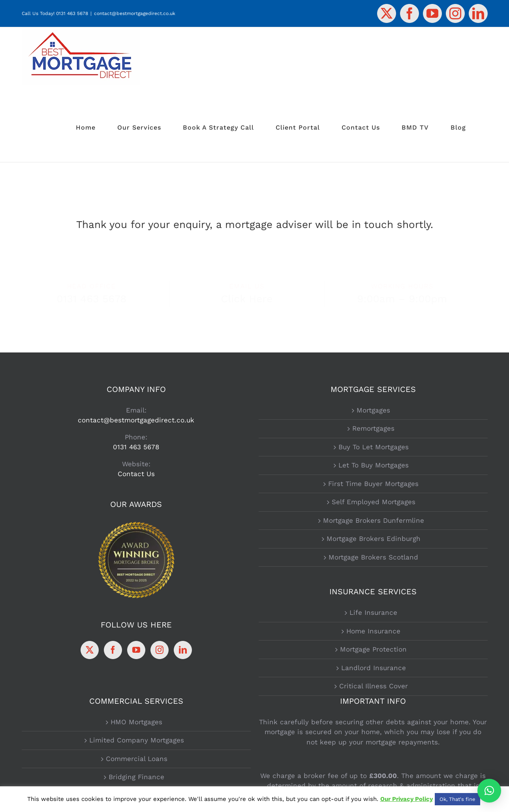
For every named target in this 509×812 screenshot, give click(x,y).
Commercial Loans (137, 759)
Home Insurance (373, 631)
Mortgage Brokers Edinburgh (374, 539)
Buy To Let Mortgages (374, 447)
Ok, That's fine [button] (457, 799)
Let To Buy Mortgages (374, 465)
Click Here (253, 299)
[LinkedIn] (183, 650)
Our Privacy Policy (407, 799)
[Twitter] (90, 650)
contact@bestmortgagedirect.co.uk (135, 13)
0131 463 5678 (72, 13)
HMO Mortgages (136, 722)
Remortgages (373, 428)
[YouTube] (136, 650)
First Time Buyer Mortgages (373, 484)
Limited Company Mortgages (137, 740)
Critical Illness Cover (374, 686)
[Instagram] (160, 650)
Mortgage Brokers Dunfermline (374, 520)
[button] (489, 791)
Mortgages (373, 410)
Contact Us (136, 474)
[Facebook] (113, 650)
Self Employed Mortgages (374, 502)
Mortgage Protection (373, 649)
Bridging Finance (136, 777)
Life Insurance (373, 612)
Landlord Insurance (374, 668)
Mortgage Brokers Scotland (373, 557)
